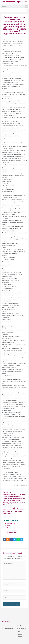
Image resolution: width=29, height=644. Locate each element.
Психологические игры (15, 530)
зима (9, 526)
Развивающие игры (13, 528)
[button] (28, 10)
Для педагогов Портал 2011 (14, 2)
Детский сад (11, 523)
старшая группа (12, 532)
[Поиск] (27, 6)
